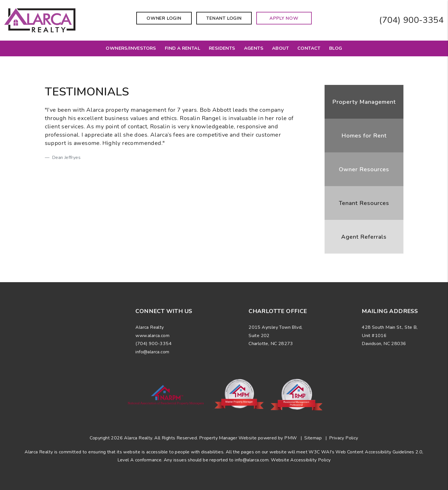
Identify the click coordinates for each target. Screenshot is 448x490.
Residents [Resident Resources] (222, 48)
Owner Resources (364, 169)
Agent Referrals (364, 237)
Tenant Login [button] (224, 18)
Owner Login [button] (164, 18)
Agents (254, 48)
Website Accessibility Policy (301, 460)
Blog (336, 48)
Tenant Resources (364, 203)
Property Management (364, 102)
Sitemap (313, 438)
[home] (40, 20)
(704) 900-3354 (411, 20)
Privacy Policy (344, 438)
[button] (28, 346)
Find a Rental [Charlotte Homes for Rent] (183, 48)
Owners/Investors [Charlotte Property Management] (131, 48)
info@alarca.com (252, 460)
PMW (291, 438)
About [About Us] (280, 48)
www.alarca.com (152, 336)
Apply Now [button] (284, 18)
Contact (309, 48)
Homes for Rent (364, 136)
